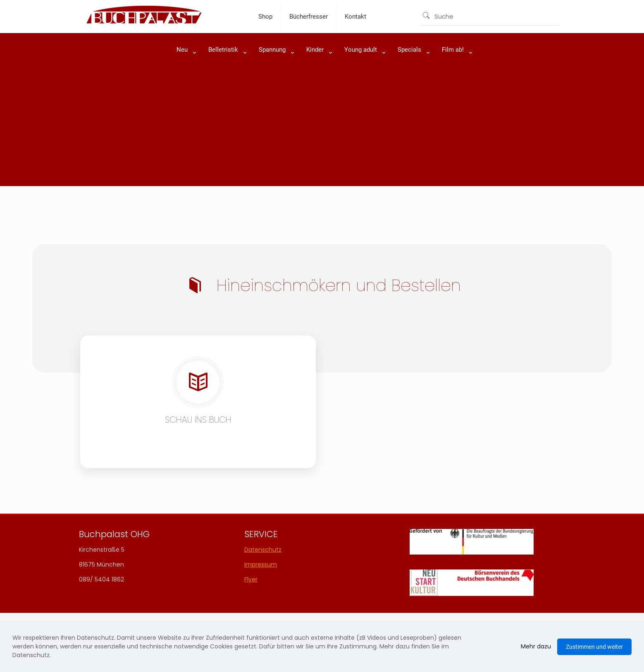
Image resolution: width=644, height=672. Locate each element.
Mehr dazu (536, 646)
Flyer (251, 579)
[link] (184, 70)
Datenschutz (263, 550)
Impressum (261, 564)
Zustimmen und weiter (594, 647)
